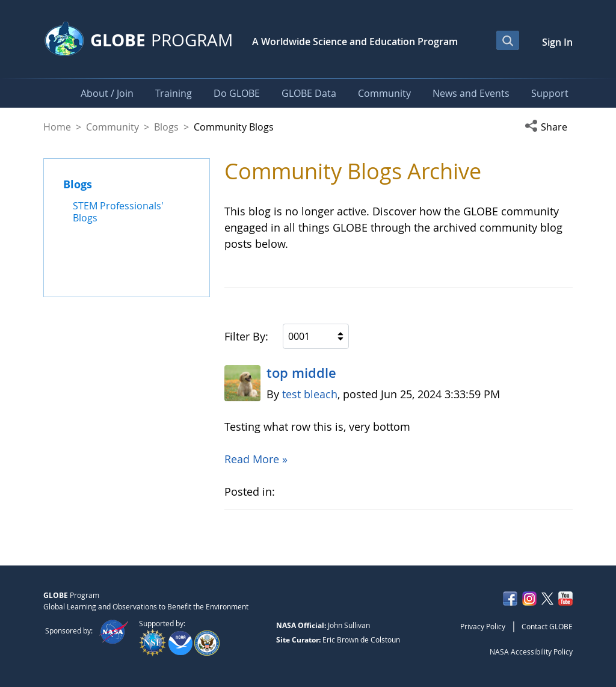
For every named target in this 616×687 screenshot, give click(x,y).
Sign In (557, 42)
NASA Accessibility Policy (531, 652)
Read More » (256, 459)
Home (57, 127)
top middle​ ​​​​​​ (301, 373)
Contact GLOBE (547, 626)
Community (112, 127)
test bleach (310, 394)
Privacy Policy (483, 626)
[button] (549, 127)
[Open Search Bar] (508, 40)
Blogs (166, 127)
